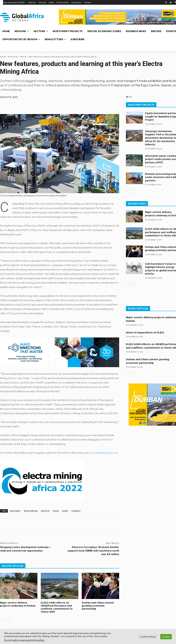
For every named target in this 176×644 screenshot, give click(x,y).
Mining (23, 57)
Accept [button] (166, 637)
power (65, 511)
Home (3, 57)
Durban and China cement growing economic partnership (98, 605)
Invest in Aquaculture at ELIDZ (145, 332)
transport (76, 511)
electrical (45, 511)
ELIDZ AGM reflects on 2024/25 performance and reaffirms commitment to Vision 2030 (57, 607)
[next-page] (8, 619)
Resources (13, 57)
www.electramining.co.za (103, 453)
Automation (15, 511)
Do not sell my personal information (24, 640)
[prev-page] (2, 619)
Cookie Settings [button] (148, 637)
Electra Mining (31, 511)
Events (56, 511)
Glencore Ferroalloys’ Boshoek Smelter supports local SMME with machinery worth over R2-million (93, 551)
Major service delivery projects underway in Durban (18, 604)
